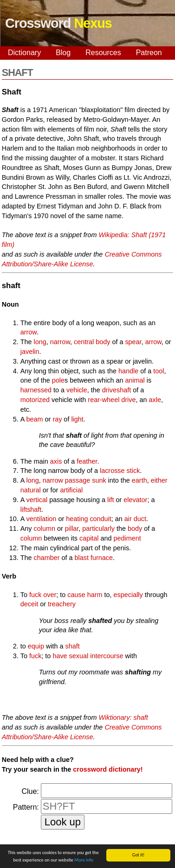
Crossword (58, 23)
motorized (35, 400)
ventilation (42, 519)
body (103, 342)
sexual (79, 656)
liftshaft (31, 509)
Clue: (30, 791)
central (84, 342)
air (128, 519)
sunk (99, 480)
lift (110, 500)
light (77, 419)
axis (56, 461)
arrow (29, 332)
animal (135, 380)
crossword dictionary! (108, 769)
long (40, 342)
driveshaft (117, 390)
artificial (71, 490)
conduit (100, 519)
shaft (73, 646)
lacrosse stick (120, 471)
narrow (60, 342)
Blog (63, 53)
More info (84, 861)
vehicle (77, 390)
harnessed (36, 390)
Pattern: (26, 807)
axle (155, 400)
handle (128, 371)
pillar (72, 528)
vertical (37, 500)
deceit (29, 604)
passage (78, 480)
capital (89, 538)
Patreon (149, 53)
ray (57, 419)
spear (133, 342)
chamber (47, 558)
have (60, 656)
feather (87, 461)
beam (35, 419)
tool (159, 371)
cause (76, 595)
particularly (98, 528)
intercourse (107, 656)
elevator (135, 500)
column (45, 528)
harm (95, 595)
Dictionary (24, 53)
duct (140, 519)
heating (77, 519)
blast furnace (94, 558)
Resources (103, 53)
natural (31, 490)
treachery (62, 604)
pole (58, 380)
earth (139, 480)
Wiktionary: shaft (123, 717)
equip (36, 646)
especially (128, 595)
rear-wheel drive (112, 400)
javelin (30, 352)
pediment (127, 538)
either (159, 480)
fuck (35, 656)
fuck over (43, 595)
